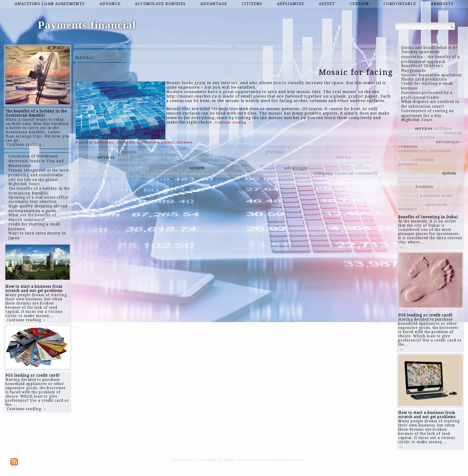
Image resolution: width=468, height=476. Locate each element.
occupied (107, 152)
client (262, 157)
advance (110, 4)
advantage (214, 4)
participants (281, 162)
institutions (148, 142)
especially (126, 142)
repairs (238, 162)
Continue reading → (27, 145)
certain (359, 4)
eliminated (218, 162)
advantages (296, 168)
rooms (316, 168)
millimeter (149, 152)
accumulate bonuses (160, 4)
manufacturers (228, 173)
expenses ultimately (291, 173)
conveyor (85, 168)
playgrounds (88, 173)
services (106, 157)
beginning (347, 152)
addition (159, 168)
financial (344, 173)
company (324, 173)
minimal (347, 162)
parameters (325, 162)
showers (185, 142)
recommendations (202, 152)
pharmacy (86, 152)
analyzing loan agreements (50, 4)
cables (123, 157)
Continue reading (233, 122)
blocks (158, 173)
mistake (362, 168)
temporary (244, 157)
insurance (273, 168)
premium (279, 157)
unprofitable (236, 152)
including (139, 168)
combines (257, 162)
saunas (168, 142)
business (127, 152)
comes (328, 152)
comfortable (400, 4)
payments (85, 157)
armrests (442, 4)
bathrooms (104, 142)
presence (275, 152)
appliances (291, 4)
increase (333, 168)
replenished (118, 162)
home (137, 157)
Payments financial (87, 25)
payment (222, 157)
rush (348, 168)
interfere (170, 162)
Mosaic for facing (356, 72)
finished (367, 162)
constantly (367, 173)
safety (173, 173)
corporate (201, 157)
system (197, 168)
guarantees (323, 157)
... (401, 246)
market (139, 162)
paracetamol (248, 168)
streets (258, 152)
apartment (139, 173)
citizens (252, 4)
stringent (172, 152)
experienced (176, 157)
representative (112, 168)
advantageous (196, 173)
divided (304, 162)
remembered (220, 168)
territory (153, 157)
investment (115, 173)
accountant (256, 173)
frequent (361, 157)
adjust (327, 4)
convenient (193, 162)
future (365, 152)
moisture (179, 168)
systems (311, 152)
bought (294, 152)
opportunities (89, 162)
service (343, 157)
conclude (300, 157)
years (154, 162)
